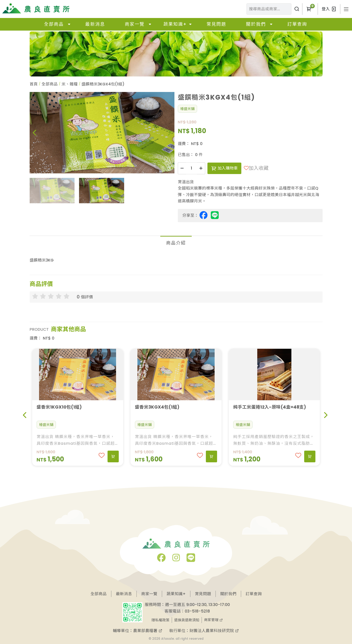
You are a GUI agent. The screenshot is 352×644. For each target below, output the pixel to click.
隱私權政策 (161, 620)
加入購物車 (224, 168)
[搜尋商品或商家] (297, 9)
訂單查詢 (297, 24)
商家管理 (213, 620)
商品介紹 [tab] (176, 243)
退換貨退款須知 (187, 620)
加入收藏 (256, 168)
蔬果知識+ (175, 24)
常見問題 (216, 24)
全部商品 (54, 24)
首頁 (34, 84)
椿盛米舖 (187, 109)
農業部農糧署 (148, 631)
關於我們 (256, 24)
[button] (309, 9)
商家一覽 (135, 24)
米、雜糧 (70, 84)
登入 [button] (329, 9)
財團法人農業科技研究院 (214, 631)
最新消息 (95, 24)
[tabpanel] (176, 260)
